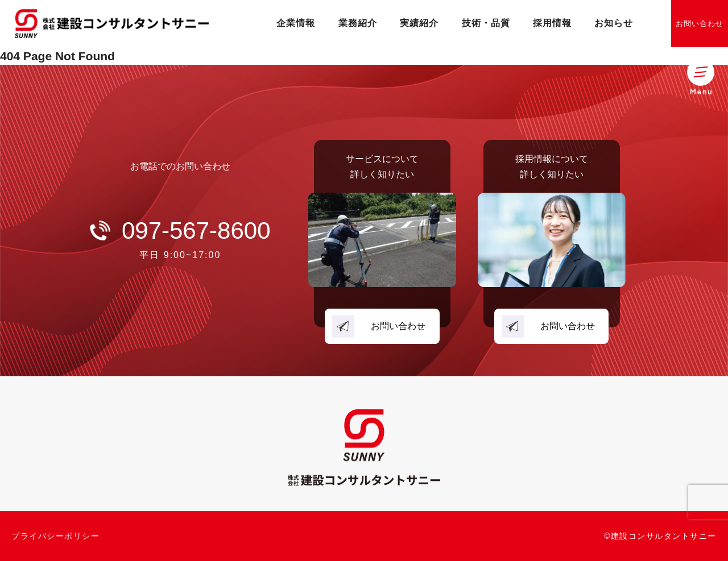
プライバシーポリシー (55, 536)
